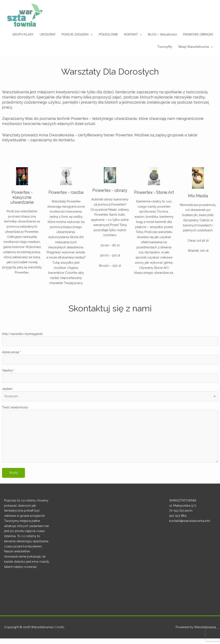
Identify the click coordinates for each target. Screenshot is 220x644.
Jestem (110, 396)
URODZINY (48, 34)
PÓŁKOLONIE (108, 34)
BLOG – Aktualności (162, 34)
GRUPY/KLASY (23, 34)
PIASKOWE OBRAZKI (198, 34)
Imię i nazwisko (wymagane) (110, 339)
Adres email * (110, 358)
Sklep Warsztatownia (194, 47)
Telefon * (110, 377)
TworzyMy (165, 47)
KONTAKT (131, 34)
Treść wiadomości (110, 439)
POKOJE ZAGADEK (75, 34)
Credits (60, 633)
